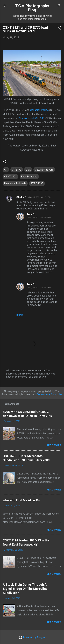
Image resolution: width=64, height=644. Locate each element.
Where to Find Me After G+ (21, 500)
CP (6, 170)
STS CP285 (37, 183)
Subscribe (57, 394)
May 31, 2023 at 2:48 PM (40, 287)
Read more (54, 445)
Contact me (43, 394)
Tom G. (31, 214)
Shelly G (21, 197)
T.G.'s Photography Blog (32, 8)
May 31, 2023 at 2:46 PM (40, 217)
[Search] (59, 6)
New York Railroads (15, 183)
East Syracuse (29, 177)
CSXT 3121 (10, 177)
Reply (20, 315)
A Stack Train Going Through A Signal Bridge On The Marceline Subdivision (25, 589)
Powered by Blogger (32, 637)
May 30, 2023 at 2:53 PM (39, 197)
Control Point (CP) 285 (32, 118)
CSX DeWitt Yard (44, 170)
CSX (28, 170)
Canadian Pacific (39, 110)
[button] (59, 28)
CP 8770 (17, 170)
